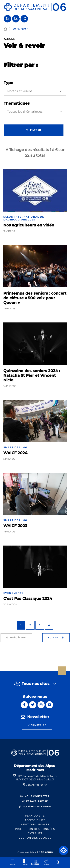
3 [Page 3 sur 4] (40, 625)
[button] (63, 850)
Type (8, 83)
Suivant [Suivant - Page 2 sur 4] (56, 638)
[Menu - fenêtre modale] (13, 862)
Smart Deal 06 (15, 447)
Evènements (13, 593)
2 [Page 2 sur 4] (30, 625)
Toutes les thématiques (25, 112)
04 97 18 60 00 (38, 785)
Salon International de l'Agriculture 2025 (24, 218)
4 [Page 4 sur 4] (49, 625)
